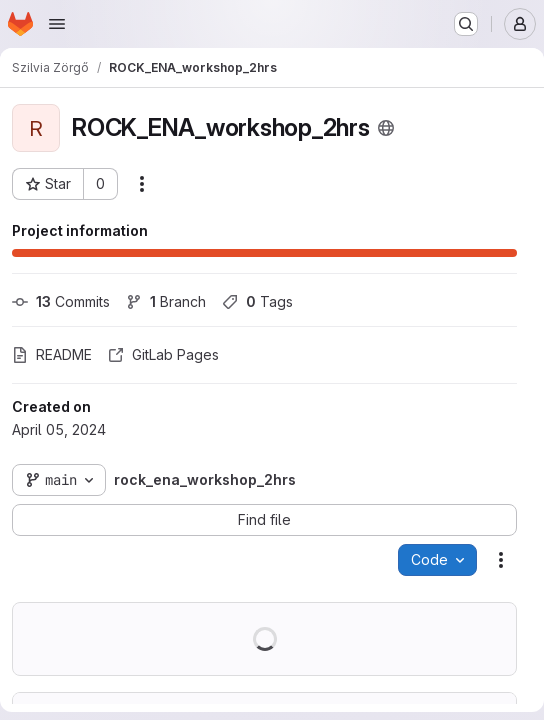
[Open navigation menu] (57, 24)
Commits (61, 301)
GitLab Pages (163, 354)
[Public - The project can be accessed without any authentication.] (386, 128)
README (52, 354)
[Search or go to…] (466, 24)
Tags (257, 301)
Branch (166, 301)
